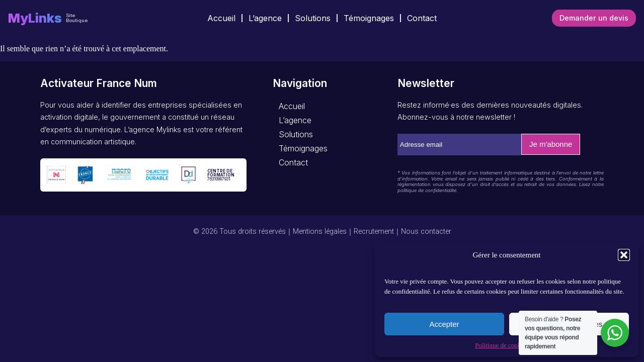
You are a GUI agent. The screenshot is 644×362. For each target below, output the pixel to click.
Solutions (313, 18)
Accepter (444, 324)
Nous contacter (426, 232)
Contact (422, 18)
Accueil (221, 18)
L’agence (265, 18)
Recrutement (374, 232)
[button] (624, 255)
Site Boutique (77, 18)
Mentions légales (320, 232)
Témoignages (369, 18)
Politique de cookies (501, 345)
